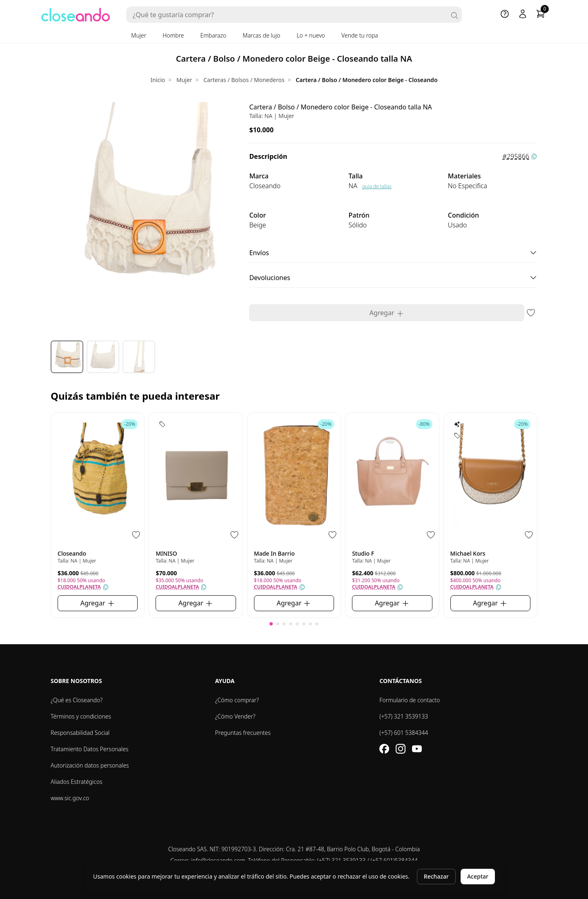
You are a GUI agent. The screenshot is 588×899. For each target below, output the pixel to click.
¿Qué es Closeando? (77, 700)
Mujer (139, 35)
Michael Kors (468, 553)
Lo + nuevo (311, 35)
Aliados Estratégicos (77, 782)
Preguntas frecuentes (243, 733)
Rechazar (436, 876)
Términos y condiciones (81, 716)
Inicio (158, 80)
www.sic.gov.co (70, 798)
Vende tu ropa (360, 35)
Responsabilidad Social (80, 733)
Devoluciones (393, 278)
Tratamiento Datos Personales (90, 749)
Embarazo (214, 35)
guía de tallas (377, 186)
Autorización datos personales (90, 765)
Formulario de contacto (410, 700)
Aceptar (478, 876)
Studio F (363, 553)
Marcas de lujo (261, 35)
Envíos (393, 253)
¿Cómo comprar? (237, 700)
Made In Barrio (274, 553)
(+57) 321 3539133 (404, 716)
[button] (271, 624)
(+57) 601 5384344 (404, 733)
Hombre (173, 35)
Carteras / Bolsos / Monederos (244, 80)
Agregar (387, 313)
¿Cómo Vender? (235, 716)
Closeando (72, 553)
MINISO (166, 553)
